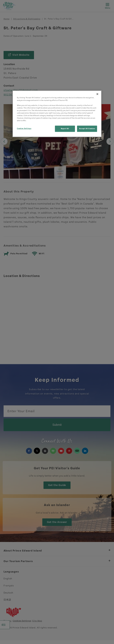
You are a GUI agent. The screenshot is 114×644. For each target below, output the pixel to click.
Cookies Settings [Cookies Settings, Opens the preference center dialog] (24, 128)
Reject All (65, 129)
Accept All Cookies (87, 129)
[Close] (97, 94)
